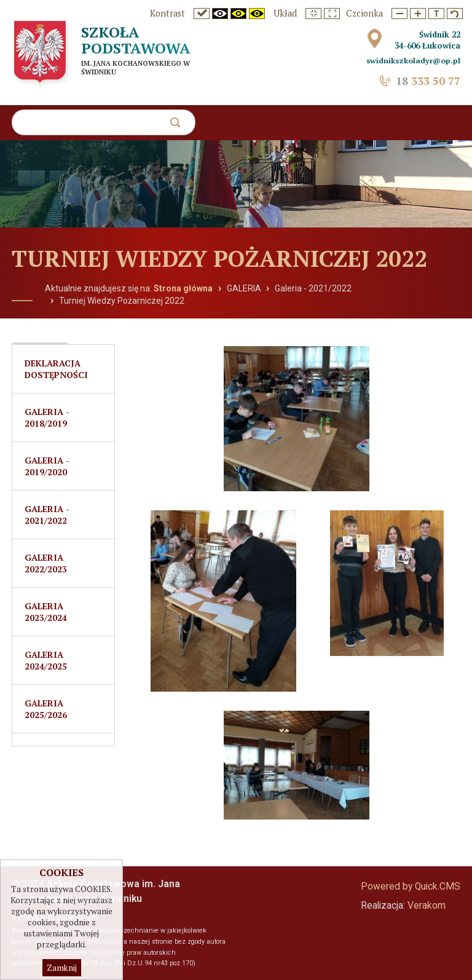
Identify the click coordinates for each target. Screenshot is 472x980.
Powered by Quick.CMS (411, 887)
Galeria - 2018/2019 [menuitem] (47, 417)
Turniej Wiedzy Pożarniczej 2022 (122, 301)
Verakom (427, 906)
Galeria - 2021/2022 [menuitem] (47, 515)
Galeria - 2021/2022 (313, 288)
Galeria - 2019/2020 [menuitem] (47, 466)
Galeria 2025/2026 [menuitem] (46, 709)
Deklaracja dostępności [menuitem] (56, 369)
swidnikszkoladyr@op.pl (413, 61)
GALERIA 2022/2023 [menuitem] (46, 563)
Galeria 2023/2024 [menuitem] (46, 612)
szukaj (178, 126)
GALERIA (244, 288)
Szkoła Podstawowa (136, 40)
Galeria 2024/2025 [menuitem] (46, 660)
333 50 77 (428, 81)
